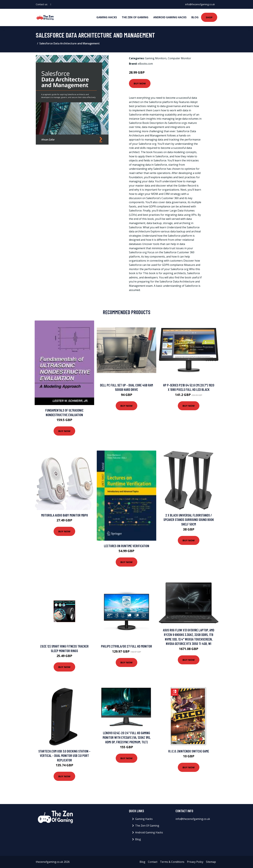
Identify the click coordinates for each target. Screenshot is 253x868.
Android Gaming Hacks (170, 17)
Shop (209, 17)
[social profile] (51, 4)
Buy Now (140, 83)
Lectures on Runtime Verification (127, 546)
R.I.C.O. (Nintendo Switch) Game (189, 751)
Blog (195, 17)
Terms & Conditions (172, 862)
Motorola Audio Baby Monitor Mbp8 (64, 515)
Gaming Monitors (156, 58)
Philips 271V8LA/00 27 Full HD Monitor (126, 646)
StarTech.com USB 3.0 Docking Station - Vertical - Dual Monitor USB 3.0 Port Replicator (64, 756)
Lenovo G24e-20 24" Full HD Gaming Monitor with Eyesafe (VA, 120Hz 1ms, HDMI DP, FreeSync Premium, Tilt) (127, 737)
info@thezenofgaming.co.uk (200, 4)
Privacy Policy (195, 862)
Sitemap (211, 862)
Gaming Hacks (107, 17)
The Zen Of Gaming (135, 17)
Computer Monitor (179, 58)
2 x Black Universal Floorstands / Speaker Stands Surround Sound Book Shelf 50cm (189, 520)
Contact (153, 862)
